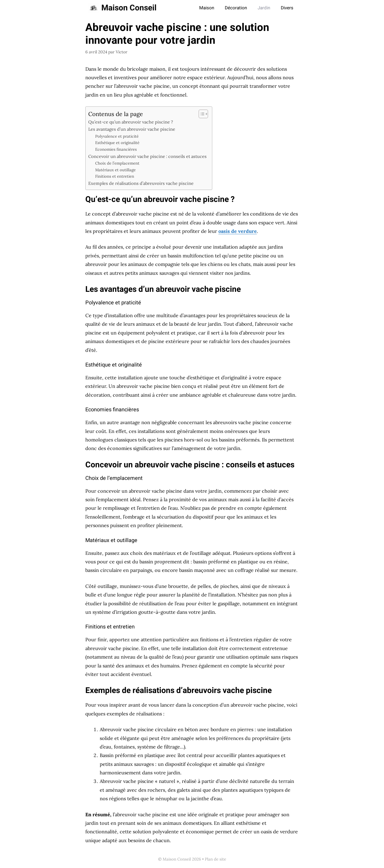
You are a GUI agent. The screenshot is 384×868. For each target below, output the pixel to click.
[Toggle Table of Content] (201, 114)
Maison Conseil (129, 8)
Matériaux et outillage (115, 170)
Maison (207, 8)
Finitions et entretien (115, 176)
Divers (287, 8)
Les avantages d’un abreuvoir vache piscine (132, 129)
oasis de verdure (238, 231)
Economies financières (116, 149)
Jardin (264, 8)
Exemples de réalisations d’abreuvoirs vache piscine (141, 183)
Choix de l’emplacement (117, 163)
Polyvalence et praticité (117, 136)
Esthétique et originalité (117, 143)
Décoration (236, 8)
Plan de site (215, 859)
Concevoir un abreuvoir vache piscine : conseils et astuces (147, 156)
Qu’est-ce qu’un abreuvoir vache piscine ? (131, 122)
